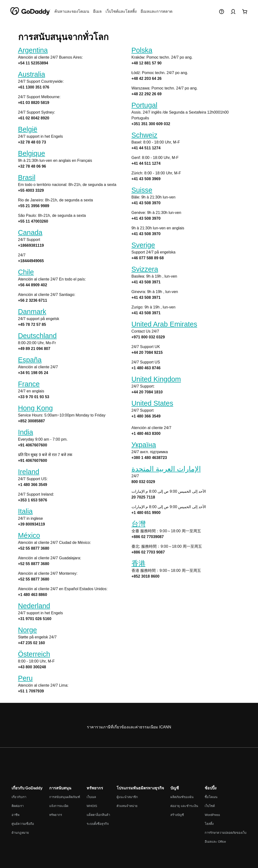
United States (152, 403)
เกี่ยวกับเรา (19, 797)
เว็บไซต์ (210, 806)
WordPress (212, 815)
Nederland (34, 606)
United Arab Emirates (164, 324)
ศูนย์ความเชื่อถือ (23, 824)
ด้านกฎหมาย (20, 833)
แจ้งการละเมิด (59, 806)
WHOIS (92, 806)
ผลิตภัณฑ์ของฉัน (182, 797)
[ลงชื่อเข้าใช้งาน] (233, 11)
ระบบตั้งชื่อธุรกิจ (98, 824)
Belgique (32, 153)
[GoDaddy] (30, 11)
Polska (142, 50)
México (29, 535)
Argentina (33, 50)
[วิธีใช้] (222, 11)
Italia (25, 511)
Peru (25, 678)
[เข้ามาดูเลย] (245, 11)
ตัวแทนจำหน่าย (127, 806)
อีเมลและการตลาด (156, 11)
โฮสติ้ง (209, 824)
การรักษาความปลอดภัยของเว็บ (226, 833)
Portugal (144, 105)
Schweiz (144, 135)
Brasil (27, 178)
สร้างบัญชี (177, 815)
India (26, 432)
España (30, 360)
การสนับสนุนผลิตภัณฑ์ (65, 797)
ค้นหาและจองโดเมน (72, 11)
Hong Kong (35, 408)
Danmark (32, 312)
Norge (28, 630)
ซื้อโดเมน (211, 797)
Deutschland (37, 336)
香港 (139, 563)
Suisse (142, 190)
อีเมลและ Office (215, 842)
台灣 (139, 524)
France (29, 384)
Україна (144, 445)
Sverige (143, 245)
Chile (26, 272)
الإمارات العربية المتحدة (166, 469)
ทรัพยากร (56, 815)
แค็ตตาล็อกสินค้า (98, 815)
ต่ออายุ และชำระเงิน (184, 806)
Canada (30, 232)
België (28, 129)
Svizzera (145, 269)
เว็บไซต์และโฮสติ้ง (121, 11)
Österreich (34, 654)
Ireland (29, 472)
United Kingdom (156, 379)
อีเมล (97, 11)
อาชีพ (15, 815)
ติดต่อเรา (18, 806)
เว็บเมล (91, 797)
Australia (32, 74)
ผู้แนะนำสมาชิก (127, 797)
